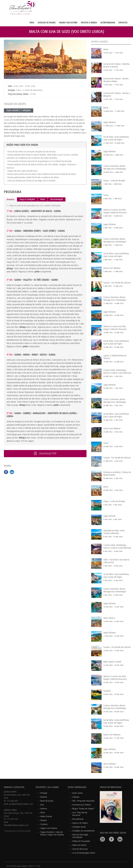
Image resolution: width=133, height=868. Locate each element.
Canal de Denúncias (80, 849)
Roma (106, 49)
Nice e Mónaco (110, 764)
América (44, 809)
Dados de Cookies (79, 845)
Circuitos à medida (89, 23)
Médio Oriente (46, 817)
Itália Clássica (109, 618)
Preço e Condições (27, 199)
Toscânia (107, 691)
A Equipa (76, 797)
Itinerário (10, 200)
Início (32, 23)
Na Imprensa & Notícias (82, 805)
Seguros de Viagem (80, 823)
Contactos (123, 23)
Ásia (42, 805)
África (43, 813)
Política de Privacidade (81, 841)
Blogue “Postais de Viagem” (83, 809)
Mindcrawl (41, 867)
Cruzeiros (44, 824)
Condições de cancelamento (83, 831)
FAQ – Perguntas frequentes (83, 801)
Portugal (44, 793)
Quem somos (78, 793)
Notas (43, 199)
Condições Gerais (79, 827)
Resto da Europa (47, 801)
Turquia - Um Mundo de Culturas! (117, 283)
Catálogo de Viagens (47, 23)
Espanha (44, 797)
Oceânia (44, 820)
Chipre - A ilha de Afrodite (114, 181)
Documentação (57, 199)
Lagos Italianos (110, 122)
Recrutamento (78, 819)
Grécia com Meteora (112, 268)
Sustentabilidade (108, 23)
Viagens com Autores (68, 23)
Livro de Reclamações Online (84, 853)
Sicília (106, 195)
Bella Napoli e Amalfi (112, 662)
